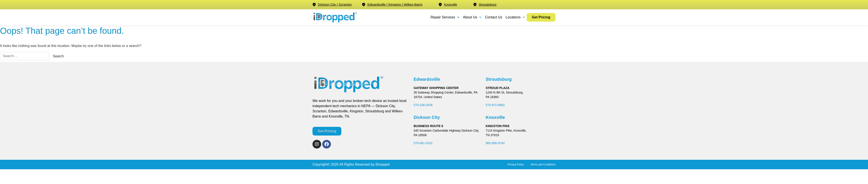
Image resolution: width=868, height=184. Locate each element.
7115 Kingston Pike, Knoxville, (506, 131)
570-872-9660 (495, 105)
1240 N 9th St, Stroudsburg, (505, 92)
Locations (515, 17)
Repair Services (445, 17)
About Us (472, 17)
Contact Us (494, 17)
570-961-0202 (423, 143)
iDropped (382, 164)
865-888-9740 (495, 143)
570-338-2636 (423, 105)
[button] (445, 17)
